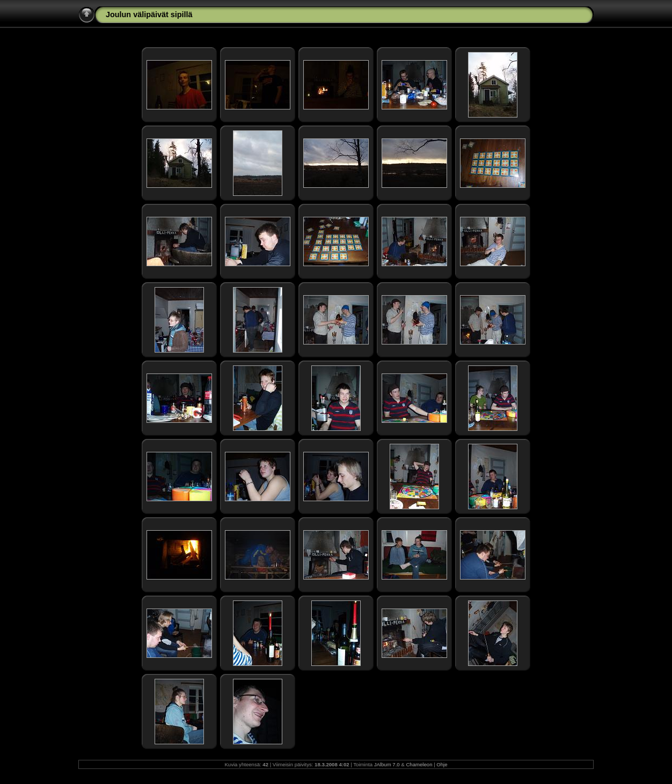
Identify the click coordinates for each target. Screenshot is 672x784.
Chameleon (419, 764)
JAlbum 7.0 (387, 764)
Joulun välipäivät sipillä (149, 14)
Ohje (442, 764)
